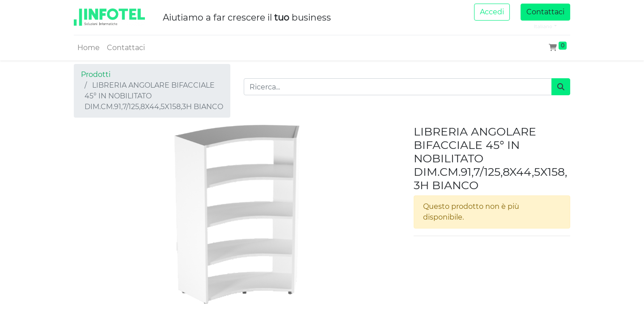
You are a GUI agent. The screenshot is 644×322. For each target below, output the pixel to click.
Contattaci (545, 12)
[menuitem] (89, 48)
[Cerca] (561, 87)
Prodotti (96, 74)
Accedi (492, 12)
